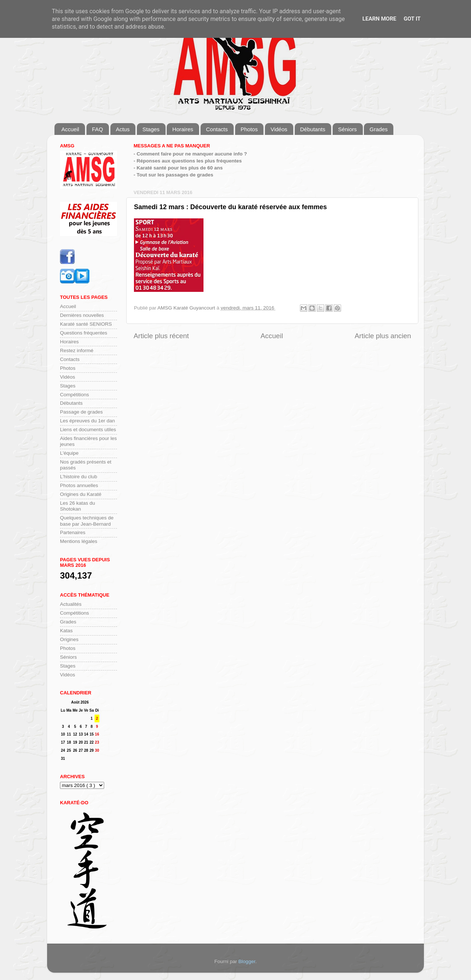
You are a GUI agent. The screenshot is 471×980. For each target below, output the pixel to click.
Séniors (348, 129)
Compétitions (75, 395)
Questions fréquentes (84, 333)
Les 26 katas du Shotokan (77, 506)
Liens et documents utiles (88, 430)
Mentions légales (79, 541)
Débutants (313, 129)
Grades (378, 129)
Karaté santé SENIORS (86, 324)
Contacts (217, 129)
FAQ (98, 129)
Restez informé (77, 350)
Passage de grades (81, 412)
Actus (123, 129)
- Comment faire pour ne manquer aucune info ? (190, 154)
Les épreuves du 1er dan (87, 421)
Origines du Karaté (81, 494)
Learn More (379, 19)
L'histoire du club (79, 477)
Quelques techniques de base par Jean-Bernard (87, 521)
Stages (151, 129)
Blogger (247, 961)
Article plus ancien (383, 336)
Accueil (70, 129)
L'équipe (69, 453)
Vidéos (279, 129)
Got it (412, 19)
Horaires (183, 129)
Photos (249, 129)
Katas (66, 631)
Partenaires (73, 532)
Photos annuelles (79, 485)
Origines (69, 639)
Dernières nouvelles (82, 315)
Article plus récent (161, 336)
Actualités (71, 604)
